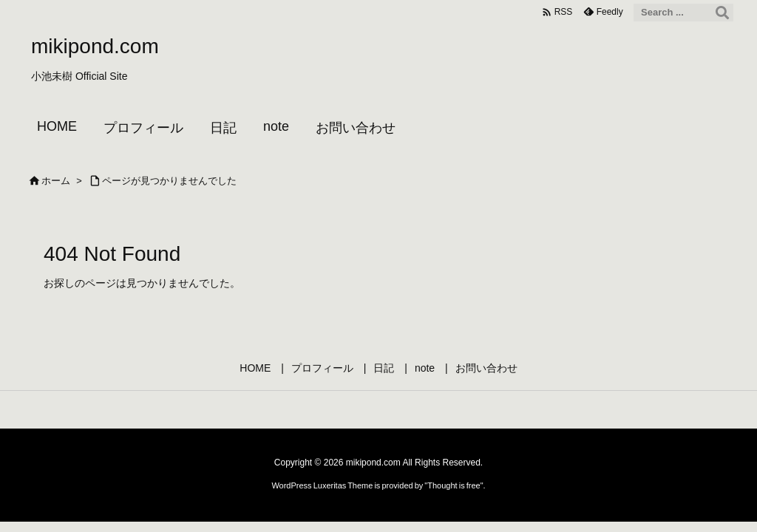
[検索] (722, 13)
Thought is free (454, 485)
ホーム (56, 181)
